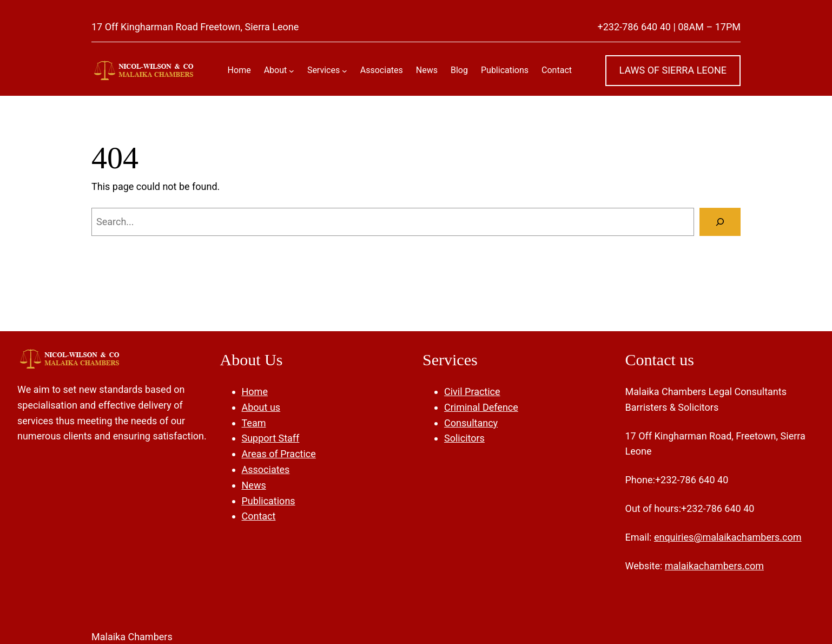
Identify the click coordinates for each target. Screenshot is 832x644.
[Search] (720, 222)
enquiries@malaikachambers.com (728, 537)
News (254, 485)
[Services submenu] (345, 70)
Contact (259, 516)
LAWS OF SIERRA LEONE (673, 70)
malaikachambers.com (714, 566)
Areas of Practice (279, 454)
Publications (269, 501)
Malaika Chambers (132, 637)
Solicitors (464, 438)
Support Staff (271, 438)
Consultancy (471, 423)
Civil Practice (472, 392)
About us (261, 407)
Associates (266, 469)
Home (255, 392)
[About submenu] (292, 70)
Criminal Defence (481, 407)
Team (254, 423)
